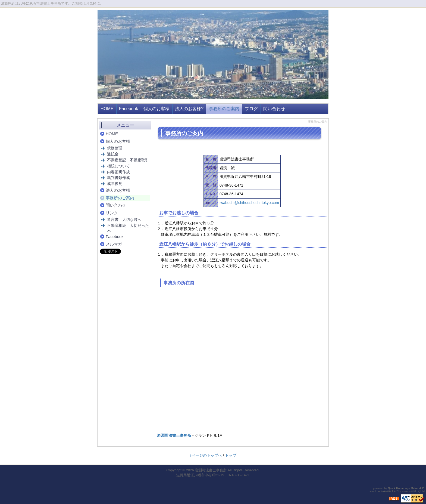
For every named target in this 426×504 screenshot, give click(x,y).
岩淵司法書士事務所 (174, 435)
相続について (118, 166)
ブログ (251, 109)
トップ (231, 455)
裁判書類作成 (118, 178)
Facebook (129, 109)
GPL (414, 491)
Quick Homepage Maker (403, 488)
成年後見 (115, 184)
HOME (107, 109)
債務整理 (115, 148)
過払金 (113, 154)
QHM (422, 491)
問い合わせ (274, 109)
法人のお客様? (189, 109)
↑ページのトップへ (206, 455)
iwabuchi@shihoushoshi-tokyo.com (249, 203)
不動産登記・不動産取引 (128, 160)
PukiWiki (386, 491)
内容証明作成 (118, 172)
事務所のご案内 (224, 109)
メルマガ (114, 244)
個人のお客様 (156, 109)
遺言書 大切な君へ (124, 219)
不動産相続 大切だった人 (128, 228)
